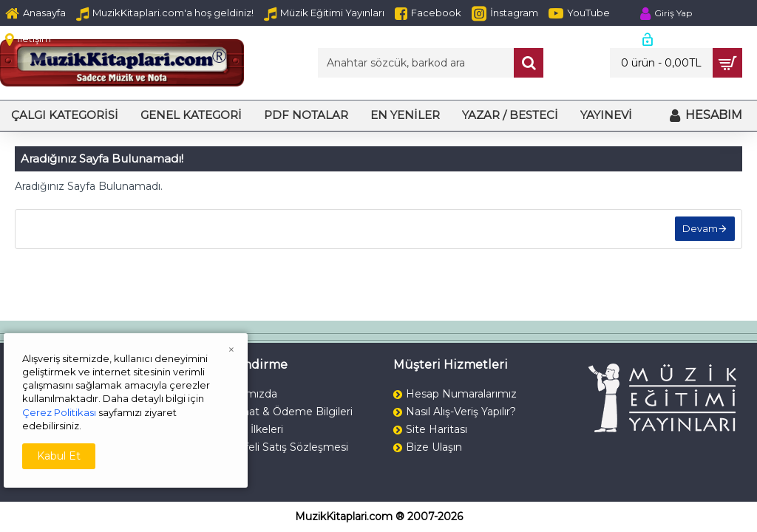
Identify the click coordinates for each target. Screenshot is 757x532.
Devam (699, 229)
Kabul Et (59, 456)
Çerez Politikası (59, 412)
